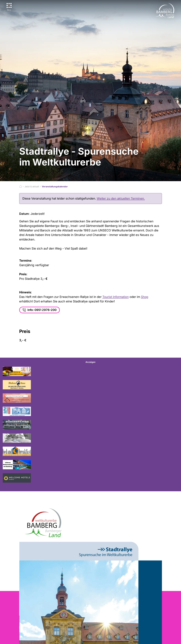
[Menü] (9, 7)
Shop (145, 297)
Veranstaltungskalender (55, 187)
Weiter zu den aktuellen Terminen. (121, 198)
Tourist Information (116, 297)
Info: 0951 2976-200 (40, 310)
